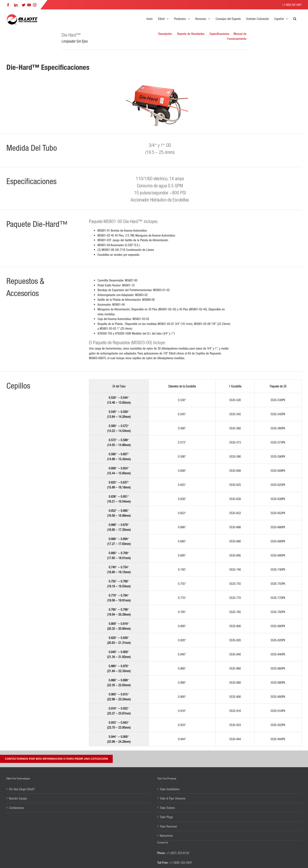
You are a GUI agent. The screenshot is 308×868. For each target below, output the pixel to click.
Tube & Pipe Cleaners (173, 798)
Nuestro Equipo (18, 798)
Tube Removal (168, 826)
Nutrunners (166, 835)
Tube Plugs (166, 817)
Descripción (165, 34)
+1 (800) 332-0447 (292, 5)
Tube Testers (167, 808)
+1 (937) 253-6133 (178, 853)
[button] (295, 19)
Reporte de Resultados (191, 34)
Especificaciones (219, 34)
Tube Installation (170, 789)
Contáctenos (16, 808)
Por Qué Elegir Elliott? (22, 789)
